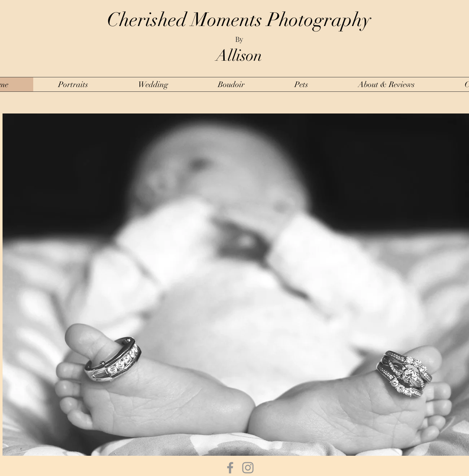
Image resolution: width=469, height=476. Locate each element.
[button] (73, 84)
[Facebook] (230, 468)
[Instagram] (248, 468)
